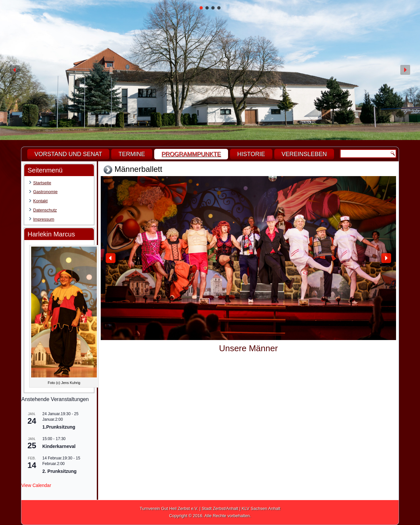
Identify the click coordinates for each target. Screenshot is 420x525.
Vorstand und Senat (68, 154)
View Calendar (36, 485)
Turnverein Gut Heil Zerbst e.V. (169, 508)
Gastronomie (45, 192)
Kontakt (40, 201)
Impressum (44, 219)
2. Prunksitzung (59, 471)
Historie (251, 154)
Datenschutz (45, 210)
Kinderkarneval (59, 446)
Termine (132, 154)
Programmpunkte (191, 154)
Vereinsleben (304, 154)
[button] (201, 8)
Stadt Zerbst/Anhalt (220, 508)
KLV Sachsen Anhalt (261, 508)
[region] (210, 70)
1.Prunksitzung (59, 427)
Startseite (42, 183)
